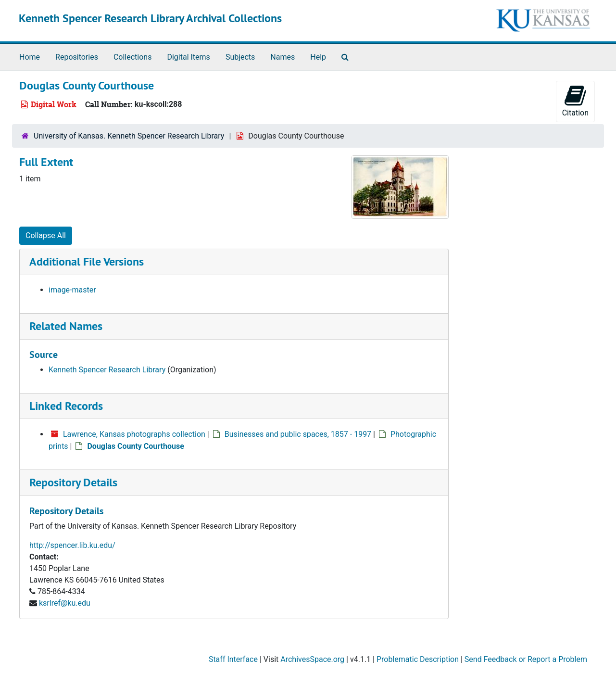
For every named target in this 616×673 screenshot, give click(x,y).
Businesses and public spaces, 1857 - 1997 (298, 434)
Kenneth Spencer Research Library (107, 370)
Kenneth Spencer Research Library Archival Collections (150, 18)
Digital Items (188, 57)
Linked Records (66, 406)
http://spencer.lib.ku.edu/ (72, 545)
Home (30, 57)
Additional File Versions (87, 261)
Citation (575, 101)
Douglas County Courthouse (135, 446)
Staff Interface (233, 659)
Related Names (66, 326)
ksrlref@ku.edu (65, 603)
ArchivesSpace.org (312, 659)
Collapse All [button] (46, 235)
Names (283, 57)
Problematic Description (418, 659)
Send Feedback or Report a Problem (526, 659)
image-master (72, 290)
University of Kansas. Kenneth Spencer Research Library (129, 136)
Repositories (77, 57)
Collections (133, 57)
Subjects (240, 57)
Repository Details (73, 482)
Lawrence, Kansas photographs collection (134, 434)
